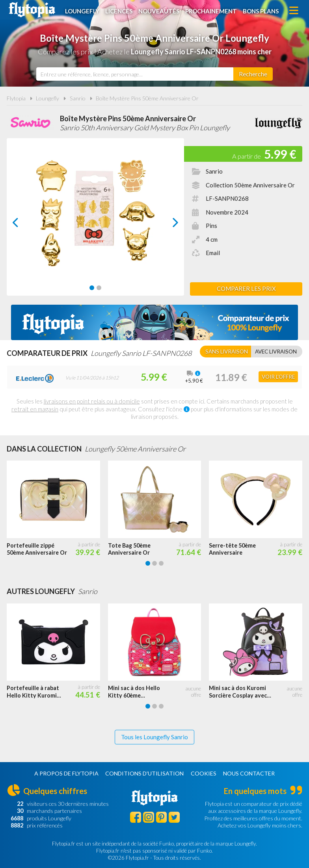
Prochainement (211, 11)
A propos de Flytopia (66, 773)
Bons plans (261, 11)
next (167, 225)
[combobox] (135, 74)
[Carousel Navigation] (95, 222)
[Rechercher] (253, 74)
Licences (119, 11)
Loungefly (83, 11)
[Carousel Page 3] (161, 563)
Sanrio (78, 98)
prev (24, 225)
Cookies (204, 773)
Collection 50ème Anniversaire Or (250, 185)
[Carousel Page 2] (99, 288)
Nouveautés (159, 11)
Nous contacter (249, 773)
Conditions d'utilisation (144, 773)
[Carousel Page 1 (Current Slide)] (92, 288)
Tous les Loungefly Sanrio (154, 737)
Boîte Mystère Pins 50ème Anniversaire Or (147, 98)
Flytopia (32, 10)
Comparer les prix (246, 289)
